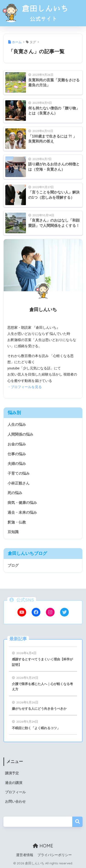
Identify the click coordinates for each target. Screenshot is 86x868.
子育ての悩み (19, 473)
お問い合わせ (15, 802)
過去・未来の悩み (22, 512)
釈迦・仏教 (17, 522)
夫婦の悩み (17, 464)
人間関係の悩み (20, 434)
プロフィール (15, 792)
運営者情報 (25, 855)
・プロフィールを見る (25, 387)
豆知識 (13, 532)
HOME (43, 846)
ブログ (13, 565)
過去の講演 (14, 783)
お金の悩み (17, 444)
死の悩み (15, 493)
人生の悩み (17, 425)
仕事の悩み (17, 454)
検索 (77, 822)
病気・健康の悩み (22, 503)
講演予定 (12, 773)
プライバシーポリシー (55, 855)
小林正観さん (19, 483)
